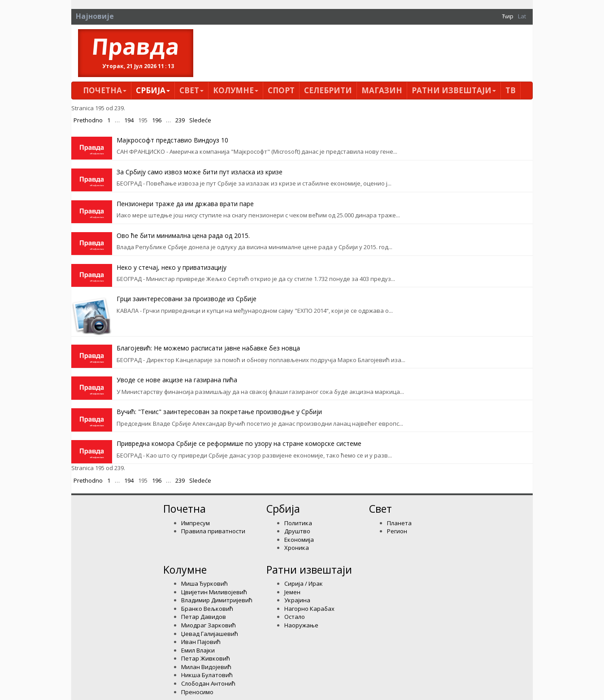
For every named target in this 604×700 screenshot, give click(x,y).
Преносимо (197, 692)
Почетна (105, 90)
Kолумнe (236, 90)
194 (129, 120)
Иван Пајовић (201, 642)
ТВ (511, 90)
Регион (397, 531)
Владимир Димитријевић (217, 600)
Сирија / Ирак (304, 583)
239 (180, 120)
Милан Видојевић (206, 667)
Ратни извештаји (454, 90)
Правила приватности (213, 531)
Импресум (196, 523)
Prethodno (88, 120)
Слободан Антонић (208, 683)
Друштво (297, 531)
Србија (153, 90)
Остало (295, 617)
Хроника (297, 548)
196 (157, 120)
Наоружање (301, 625)
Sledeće (200, 120)
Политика (298, 523)
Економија (299, 540)
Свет (191, 90)
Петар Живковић (206, 658)
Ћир (508, 16)
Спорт (281, 90)
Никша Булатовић (207, 675)
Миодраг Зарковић (209, 625)
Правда (136, 46)
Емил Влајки (198, 650)
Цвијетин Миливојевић (214, 592)
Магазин (382, 90)
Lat (522, 16)
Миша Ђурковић (204, 583)
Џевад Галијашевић (210, 634)
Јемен (292, 592)
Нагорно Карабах (309, 609)
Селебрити (328, 90)
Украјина (297, 600)
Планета (399, 523)
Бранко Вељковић (207, 609)
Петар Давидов (204, 617)
